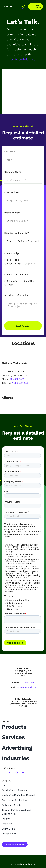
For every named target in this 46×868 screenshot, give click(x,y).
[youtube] (10, 772)
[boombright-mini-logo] (23, 6)
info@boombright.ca (21, 59)
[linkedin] (23, 772)
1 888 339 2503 (20, 383)
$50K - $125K (14, 264)
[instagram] (17, 772)
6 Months (12, 281)
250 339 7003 (17, 379)
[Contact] (36, 7)
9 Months (29, 281)
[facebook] (4, 772)
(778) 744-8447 (27, 682)
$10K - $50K (14, 260)
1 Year (10, 285)
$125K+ (32, 264)
